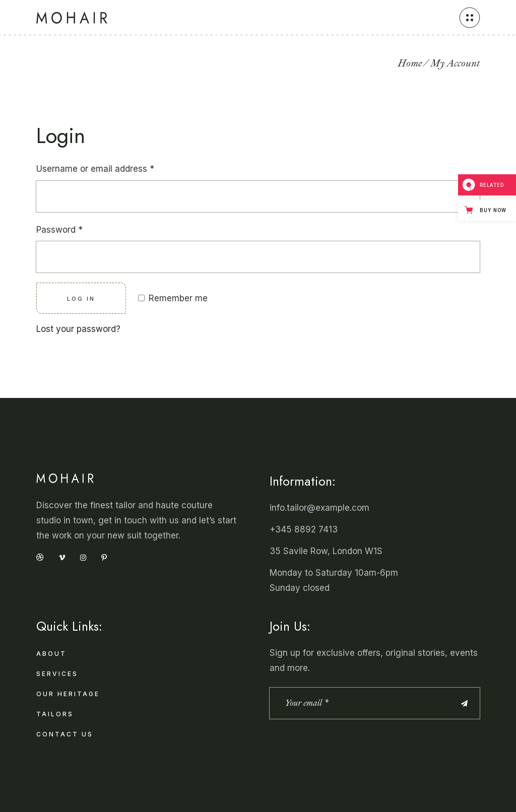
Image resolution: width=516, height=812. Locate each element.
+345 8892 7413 (304, 529)
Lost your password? (78, 329)
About (51, 654)
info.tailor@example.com (319, 508)
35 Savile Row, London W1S (326, 551)
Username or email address (95, 169)
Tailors (55, 714)
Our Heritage (68, 694)
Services (57, 674)
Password (59, 230)
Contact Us (65, 734)
